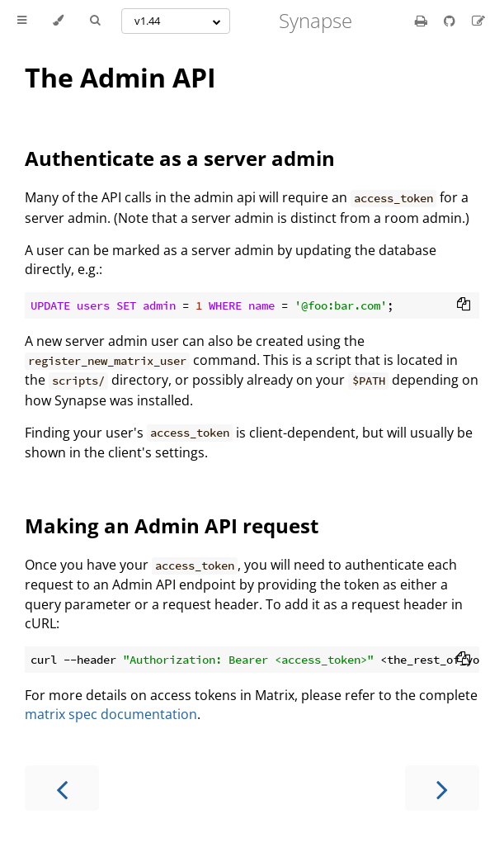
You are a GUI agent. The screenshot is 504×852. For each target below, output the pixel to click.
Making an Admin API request (172, 525)
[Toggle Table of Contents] (22, 21)
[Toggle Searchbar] (95, 21)
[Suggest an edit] (478, 21)
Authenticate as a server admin (180, 158)
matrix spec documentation (111, 714)
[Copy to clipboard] (464, 305)
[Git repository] (451, 21)
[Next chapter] (442, 788)
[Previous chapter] (62, 788)
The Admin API (120, 77)
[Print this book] (423, 21)
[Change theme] (58, 21)
